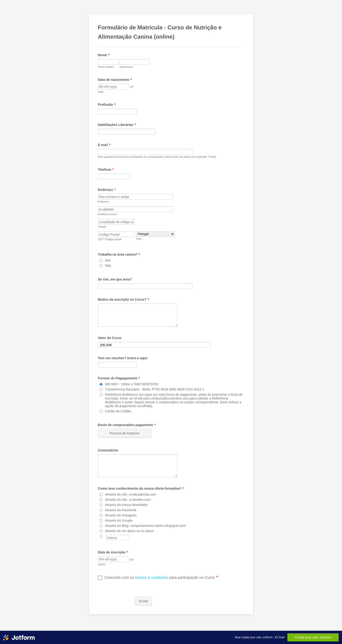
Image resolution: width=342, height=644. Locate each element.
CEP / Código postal (110, 239)
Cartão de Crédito (118, 411)
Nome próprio (106, 67)
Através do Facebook (121, 510)
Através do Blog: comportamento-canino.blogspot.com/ (145, 526)
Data (101, 92)
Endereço (107, 190)
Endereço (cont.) (107, 214)
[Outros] (101, 536)
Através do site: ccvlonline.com (128, 500)
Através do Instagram (121, 515)
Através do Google (119, 520)
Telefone (106, 170)
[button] (132, 87)
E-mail (104, 145)
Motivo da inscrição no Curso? (123, 299)
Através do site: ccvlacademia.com (131, 494)
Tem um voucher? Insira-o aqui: (123, 358)
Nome (104, 55)
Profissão (107, 105)
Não (108, 266)
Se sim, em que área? (115, 279)
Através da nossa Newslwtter (126, 505)
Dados (102, 564)
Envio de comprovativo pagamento (127, 425)
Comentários (108, 450)
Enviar (143, 601)
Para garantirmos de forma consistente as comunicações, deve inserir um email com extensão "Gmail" (157, 157)
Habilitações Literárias (117, 125)
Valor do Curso (110, 338)
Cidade (102, 227)
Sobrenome (126, 67)
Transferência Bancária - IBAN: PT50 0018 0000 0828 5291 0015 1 (154, 389)
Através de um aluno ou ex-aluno (129, 531)
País (139, 239)
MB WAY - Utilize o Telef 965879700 (132, 384)
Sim (108, 260)
